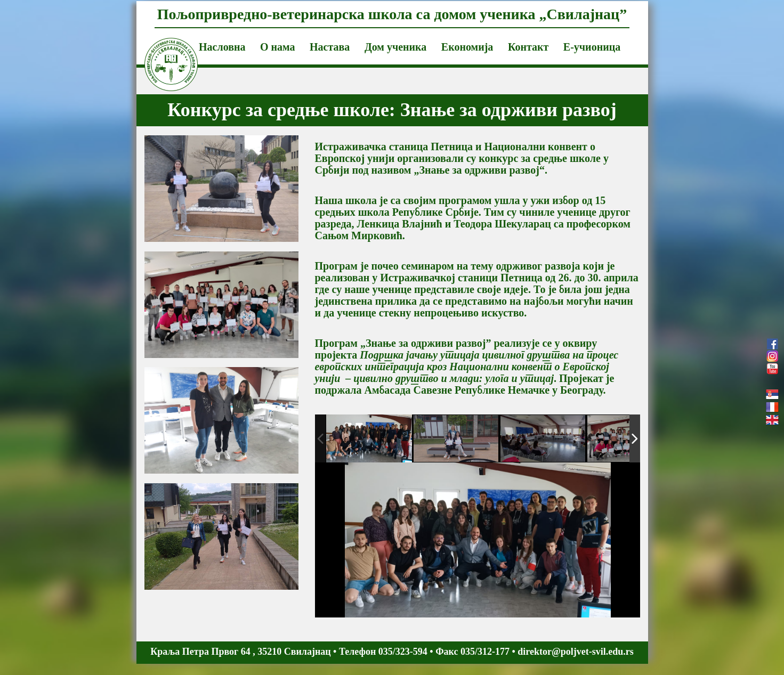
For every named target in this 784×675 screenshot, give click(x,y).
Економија (467, 47)
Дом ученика (395, 47)
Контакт (528, 47)
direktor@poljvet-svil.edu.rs (575, 652)
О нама (278, 47)
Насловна (222, 47)
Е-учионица (592, 47)
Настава (330, 47)
